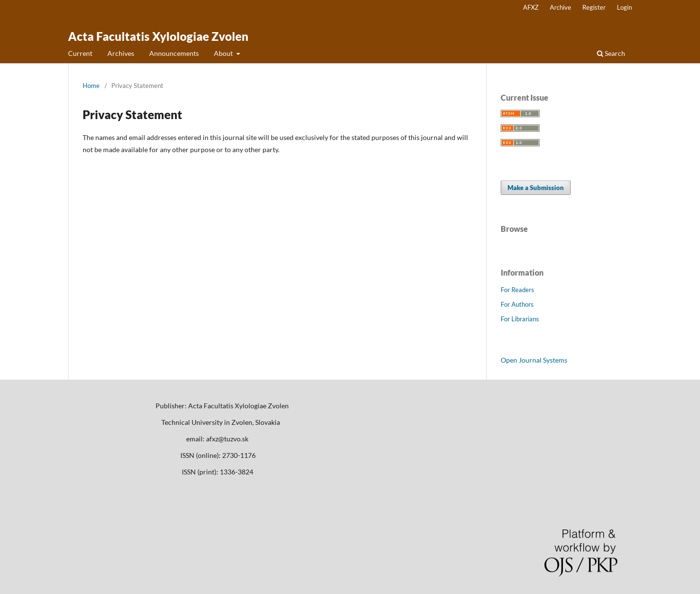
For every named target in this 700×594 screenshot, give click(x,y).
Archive (560, 7)
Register (594, 7)
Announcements (174, 53)
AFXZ (531, 7)
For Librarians (520, 319)
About (224, 53)
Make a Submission (536, 188)
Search (611, 53)
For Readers (517, 290)
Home (91, 86)
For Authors (517, 304)
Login (624, 7)
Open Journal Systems (534, 360)
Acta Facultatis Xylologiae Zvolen (158, 36)
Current (80, 53)
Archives (121, 53)
